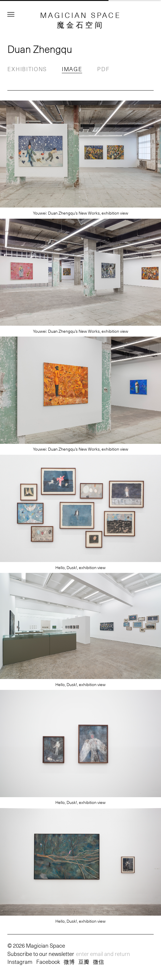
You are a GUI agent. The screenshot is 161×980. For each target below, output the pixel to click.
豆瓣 (84, 961)
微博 (69, 961)
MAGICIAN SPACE (80, 15)
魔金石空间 (80, 25)
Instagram (20, 961)
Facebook (48, 961)
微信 (98, 961)
